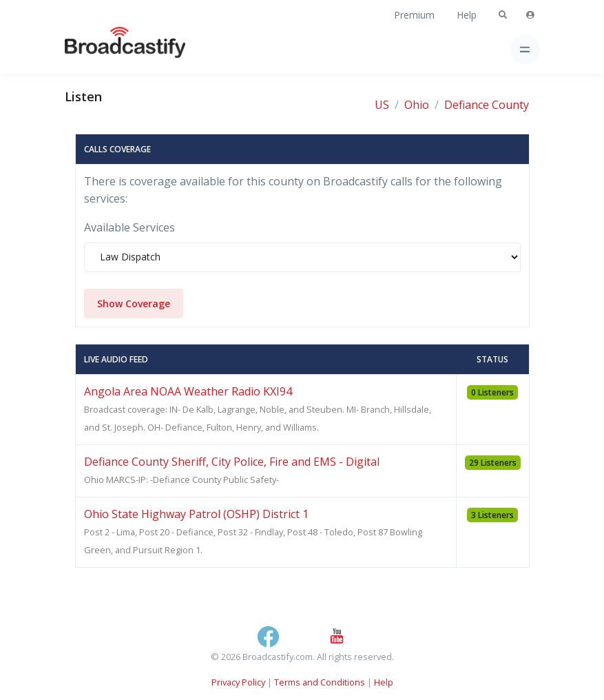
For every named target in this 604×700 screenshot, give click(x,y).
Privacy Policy (238, 682)
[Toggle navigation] (525, 49)
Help (467, 15)
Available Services (129, 227)
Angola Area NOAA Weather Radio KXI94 (188, 391)
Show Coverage (134, 303)
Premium (414, 15)
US (382, 105)
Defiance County (487, 105)
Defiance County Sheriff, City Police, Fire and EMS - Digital (232, 462)
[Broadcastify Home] (103, 49)
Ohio (417, 105)
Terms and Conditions (320, 682)
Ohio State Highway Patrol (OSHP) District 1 (196, 514)
